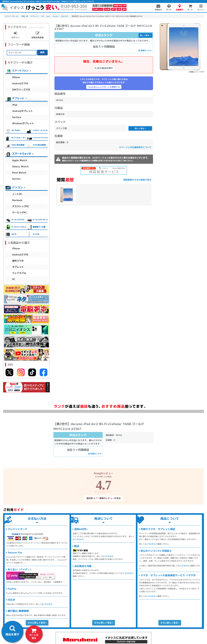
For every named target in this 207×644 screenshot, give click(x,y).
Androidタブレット (23, 111)
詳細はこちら (145, 50)
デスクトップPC (21, 206)
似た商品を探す (104, 68)
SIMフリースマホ (21, 90)
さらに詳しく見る (37, 623)
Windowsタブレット (23, 123)
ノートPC (17, 194)
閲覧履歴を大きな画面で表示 (137, 180)
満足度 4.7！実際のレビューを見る (103, 498)
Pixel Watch (19, 173)
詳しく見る (145, 35)
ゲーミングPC (20, 213)
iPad (15, 105)
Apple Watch (20, 160)
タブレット (18, 267)
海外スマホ (18, 261)
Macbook (17, 200)
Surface (17, 117)
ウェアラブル (19, 273)
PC (14, 279)
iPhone (16, 77)
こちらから (48, 604)
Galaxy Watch (20, 166)
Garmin (16, 179)
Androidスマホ (20, 83)
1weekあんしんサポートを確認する (104, 87)
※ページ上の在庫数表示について (135, 147)
